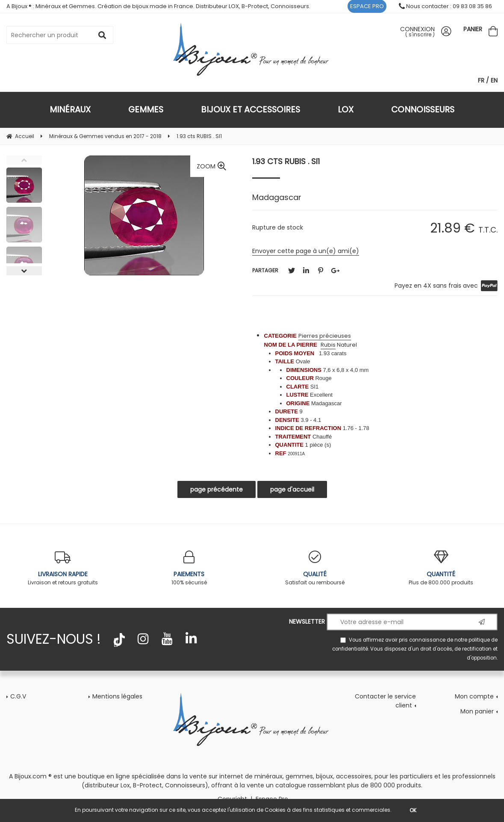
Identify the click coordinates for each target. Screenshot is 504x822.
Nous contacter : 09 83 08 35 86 (445, 6)
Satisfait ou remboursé (315, 568)
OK (413, 810)
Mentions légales (117, 696)
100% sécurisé (189, 568)
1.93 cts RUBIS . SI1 (286, 161)
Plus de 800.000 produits (441, 568)
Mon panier (477, 711)
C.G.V (18, 696)
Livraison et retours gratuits (63, 568)
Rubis (328, 345)
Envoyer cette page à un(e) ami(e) (306, 251)
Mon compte (474, 696)
